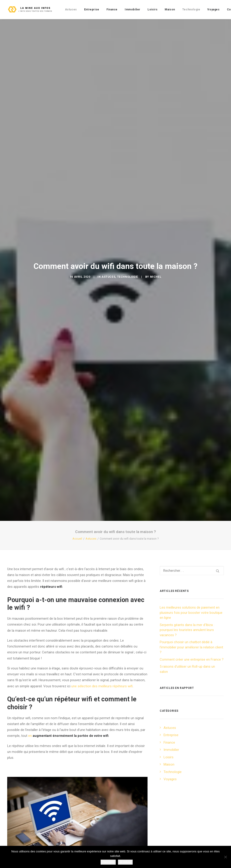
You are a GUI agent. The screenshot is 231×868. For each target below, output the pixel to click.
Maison (170, 9)
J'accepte (108, 862)
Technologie (191, 9)
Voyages (213, 9)
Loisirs (152, 9)
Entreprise (92, 9)
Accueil (77, 419)
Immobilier (133, 9)
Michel (156, 217)
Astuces (71, 9)
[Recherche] (192, 451)
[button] (218, 451)
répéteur (123, 802)
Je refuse (125, 862)
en (68, 616)
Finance (112, 9)
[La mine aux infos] (30, 9)
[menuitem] (71, 9)
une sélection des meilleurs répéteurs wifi (102, 567)
